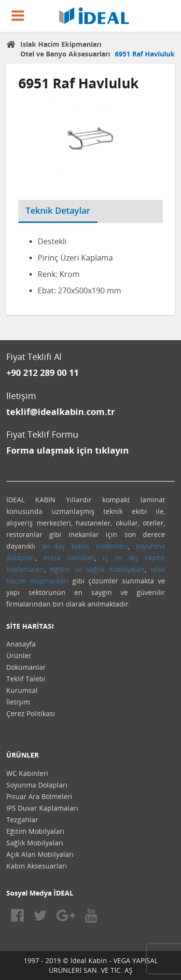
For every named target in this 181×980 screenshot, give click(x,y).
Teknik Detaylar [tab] (58, 210)
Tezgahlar (22, 820)
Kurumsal (22, 690)
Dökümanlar (26, 667)
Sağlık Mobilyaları (35, 843)
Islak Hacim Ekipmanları (61, 44)
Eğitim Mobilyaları (35, 831)
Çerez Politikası (31, 713)
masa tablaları (69, 558)
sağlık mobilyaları (115, 569)
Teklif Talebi (26, 679)
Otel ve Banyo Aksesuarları (65, 54)
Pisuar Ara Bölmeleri (39, 796)
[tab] (105, 205)
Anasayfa (21, 644)
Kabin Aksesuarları (37, 866)
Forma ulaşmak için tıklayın (68, 450)
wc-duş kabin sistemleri (85, 546)
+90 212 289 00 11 (42, 373)
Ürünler (19, 656)
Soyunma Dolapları (37, 785)
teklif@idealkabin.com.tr (61, 412)
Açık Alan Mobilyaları (40, 854)
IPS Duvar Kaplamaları (42, 808)
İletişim (18, 702)
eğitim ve (66, 569)
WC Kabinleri (27, 773)
